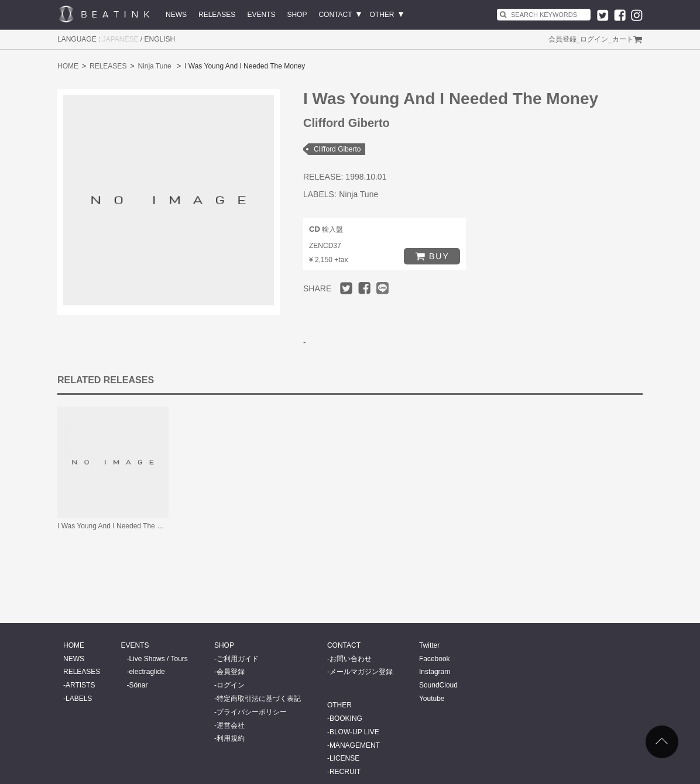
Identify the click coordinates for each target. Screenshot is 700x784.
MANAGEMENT (355, 745)
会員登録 (562, 39)
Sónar (138, 685)
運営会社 (231, 725)
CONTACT (335, 15)
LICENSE (344, 758)
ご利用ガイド (238, 659)
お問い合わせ (351, 659)
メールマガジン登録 (361, 672)
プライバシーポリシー (252, 712)
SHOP (297, 15)
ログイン (594, 39)
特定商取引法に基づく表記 (259, 699)
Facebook (435, 659)
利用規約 (231, 738)
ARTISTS (80, 685)
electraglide (147, 672)
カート (623, 39)
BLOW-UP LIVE (354, 732)
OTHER (382, 15)
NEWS (176, 15)
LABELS (79, 699)
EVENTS (261, 15)
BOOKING (346, 718)
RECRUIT (345, 772)
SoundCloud (438, 685)
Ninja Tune (154, 66)
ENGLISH (160, 39)
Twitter (429, 645)
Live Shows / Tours (158, 659)
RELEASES (217, 15)
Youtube (432, 699)
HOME (68, 66)
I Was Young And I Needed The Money (118, 526)
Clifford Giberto (337, 149)
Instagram (435, 672)
